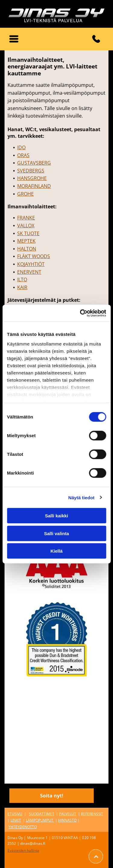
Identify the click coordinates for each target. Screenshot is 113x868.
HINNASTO (67, 820)
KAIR (22, 287)
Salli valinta (56, 533)
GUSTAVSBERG (34, 163)
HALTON (27, 249)
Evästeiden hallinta (23, 850)
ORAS (23, 155)
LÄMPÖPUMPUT (40, 820)
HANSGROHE (32, 178)
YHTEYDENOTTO (23, 827)
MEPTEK (26, 241)
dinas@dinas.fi (33, 843)
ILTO (22, 279)
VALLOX (26, 226)
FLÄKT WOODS (34, 256)
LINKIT (16, 820)
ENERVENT (29, 272)
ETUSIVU (15, 814)
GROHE (25, 194)
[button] (14, 39)
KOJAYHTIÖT (31, 264)
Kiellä (56, 551)
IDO (21, 147)
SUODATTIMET (42, 814)
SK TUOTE (28, 233)
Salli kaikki (56, 516)
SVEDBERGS (31, 171)
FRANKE (26, 218)
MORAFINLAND (34, 186)
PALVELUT (68, 814)
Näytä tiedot (82, 497)
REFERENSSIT (92, 814)
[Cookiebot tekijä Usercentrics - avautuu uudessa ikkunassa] (80, 313)
